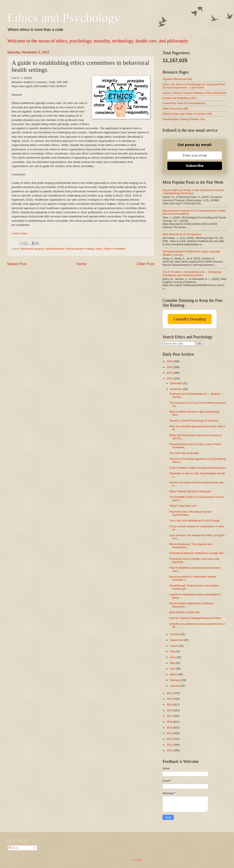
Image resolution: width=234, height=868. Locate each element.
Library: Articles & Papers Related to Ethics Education (194, 93)
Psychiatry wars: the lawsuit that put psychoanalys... (190, 513)
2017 (170, 716)
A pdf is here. (20, 233)
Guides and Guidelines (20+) (180, 98)
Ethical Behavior (55, 249)
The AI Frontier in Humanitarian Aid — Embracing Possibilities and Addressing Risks (192, 273)
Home (82, 264)
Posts (13, 848)
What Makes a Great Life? (185, 612)
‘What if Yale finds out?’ (183, 506)
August (174, 646)
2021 (170, 693)
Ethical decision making (80, 249)
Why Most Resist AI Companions (182, 234)
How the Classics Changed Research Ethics (195, 618)
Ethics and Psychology (64, 18)
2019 (170, 705)
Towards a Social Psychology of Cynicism (194, 421)
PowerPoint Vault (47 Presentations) (184, 103)
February (175, 680)
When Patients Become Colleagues (190, 491)
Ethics (99, 249)
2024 (170, 367)
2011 (170, 750)
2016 (170, 722)
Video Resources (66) (175, 109)
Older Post (145, 264)
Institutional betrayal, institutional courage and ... (198, 553)
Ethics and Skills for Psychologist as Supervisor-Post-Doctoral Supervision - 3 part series (194, 86)
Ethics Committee (115, 249)
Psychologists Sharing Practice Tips (184, 119)
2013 (170, 739)
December (176, 383)
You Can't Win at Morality (184, 453)
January (175, 686)
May (173, 663)
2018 (170, 710)
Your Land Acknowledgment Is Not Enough (194, 521)
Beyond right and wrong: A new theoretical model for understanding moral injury (193, 192)
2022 (170, 379)
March (174, 674)
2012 (170, 745)
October (175, 634)
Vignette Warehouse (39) (177, 79)
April (173, 669)
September (177, 640)
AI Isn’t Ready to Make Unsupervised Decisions (197, 468)
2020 (170, 699)
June (173, 657)
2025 (170, 361)
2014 (170, 733)
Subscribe (195, 166)
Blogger (138, 860)
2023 (170, 373)
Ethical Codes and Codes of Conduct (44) (187, 114)
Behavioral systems (33, 249)
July (172, 651)
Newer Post (17, 264)
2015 (170, 728)
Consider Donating (190, 319)
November (176, 389)
